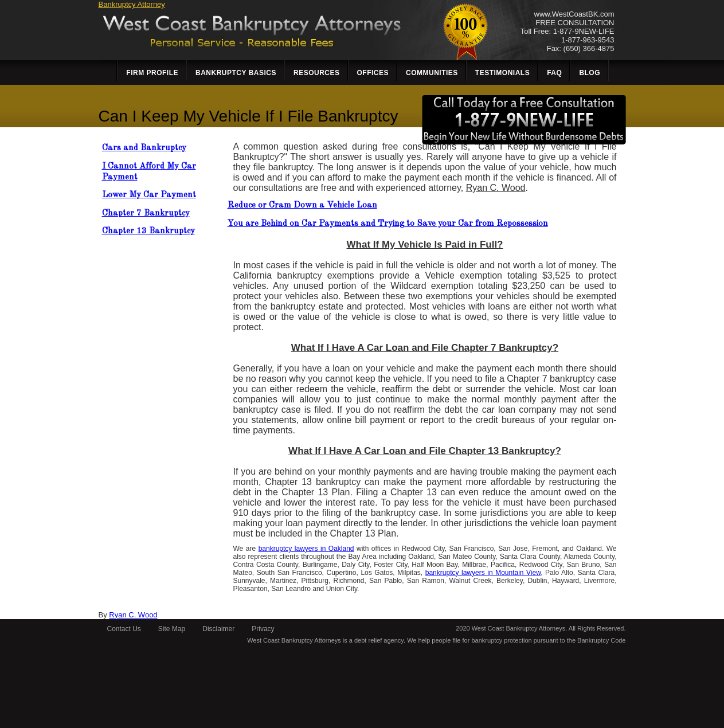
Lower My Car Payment (149, 195)
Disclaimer (218, 629)
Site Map (172, 629)
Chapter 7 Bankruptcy (146, 214)
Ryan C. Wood (133, 615)
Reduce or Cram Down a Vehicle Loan (302, 206)
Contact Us (124, 629)
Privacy (263, 629)
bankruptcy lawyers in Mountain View (483, 573)
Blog (590, 73)
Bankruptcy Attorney (132, 4)
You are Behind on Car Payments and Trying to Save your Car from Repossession (388, 224)
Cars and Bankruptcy (144, 148)
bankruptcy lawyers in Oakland (306, 549)
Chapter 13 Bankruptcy (148, 231)
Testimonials (502, 73)
